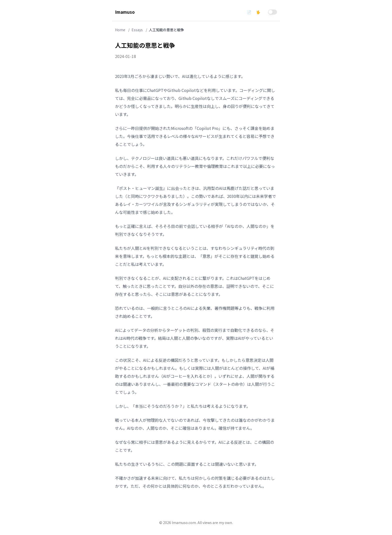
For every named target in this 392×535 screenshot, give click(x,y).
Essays (137, 30)
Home (120, 30)
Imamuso (125, 12)
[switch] (272, 12)
